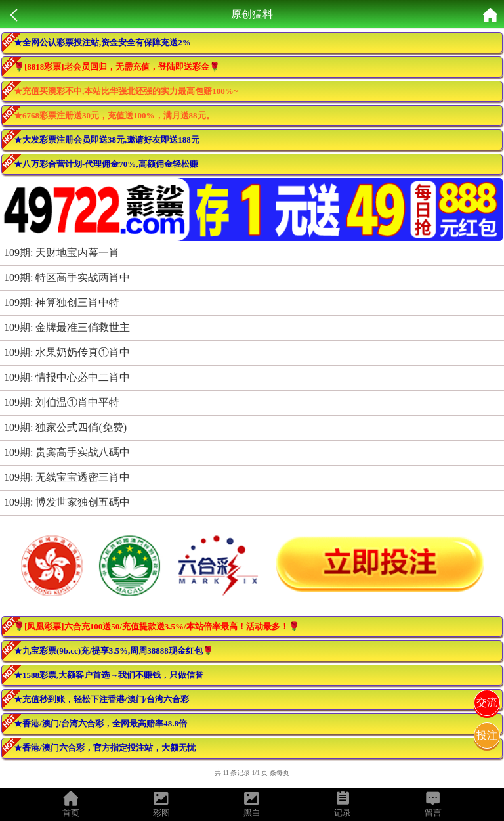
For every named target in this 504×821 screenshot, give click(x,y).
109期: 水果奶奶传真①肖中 (67, 352)
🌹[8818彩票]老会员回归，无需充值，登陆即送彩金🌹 (117, 67)
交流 (487, 702)
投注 (487, 735)
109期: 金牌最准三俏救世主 (67, 327)
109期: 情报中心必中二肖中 (67, 377)
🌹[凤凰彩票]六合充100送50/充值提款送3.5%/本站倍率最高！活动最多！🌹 (157, 626)
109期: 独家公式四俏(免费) (65, 427)
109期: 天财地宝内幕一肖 (62, 253)
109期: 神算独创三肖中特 (62, 302)
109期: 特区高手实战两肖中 (67, 277)
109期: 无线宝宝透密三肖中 (67, 477)
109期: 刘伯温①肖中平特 (62, 402)
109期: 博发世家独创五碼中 (67, 502)
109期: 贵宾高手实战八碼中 (67, 452)
